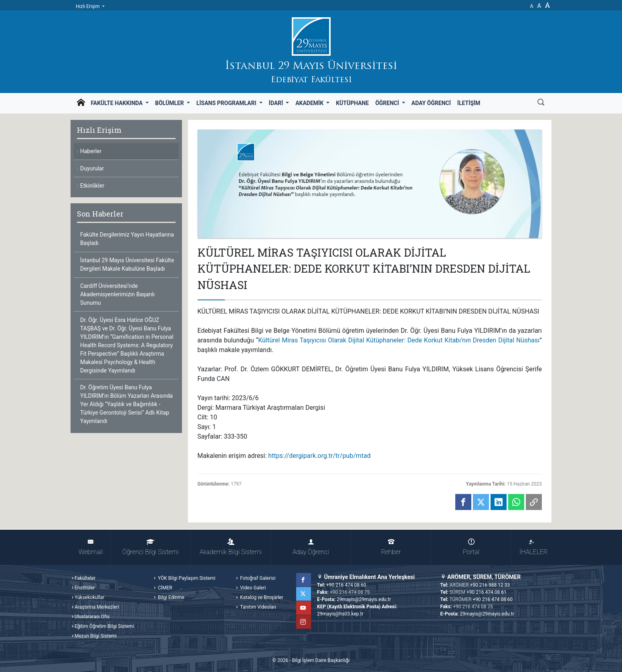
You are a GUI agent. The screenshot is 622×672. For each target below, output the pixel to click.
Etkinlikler (92, 186)
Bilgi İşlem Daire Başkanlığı (321, 660)
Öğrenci (388, 103)
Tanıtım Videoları (257, 607)
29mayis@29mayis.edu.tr (364, 599)
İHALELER (533, 547)
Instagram (304, 622)
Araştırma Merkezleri (97, 607)
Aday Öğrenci (431, 103)
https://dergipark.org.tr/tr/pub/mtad (319, 456)
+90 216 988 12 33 (490, 585)
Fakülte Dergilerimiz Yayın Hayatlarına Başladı (127, 239)
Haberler (91, 151)
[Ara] (541, 103)
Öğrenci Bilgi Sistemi (150, 547)
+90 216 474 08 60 (346, 585)
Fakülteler (85, 578)
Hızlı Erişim (88, 6)
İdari (277, 103)
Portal (471, 547)
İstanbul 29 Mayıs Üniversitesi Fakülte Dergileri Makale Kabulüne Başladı (127, 264)
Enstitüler (85, 588)
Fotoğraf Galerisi (257, 578)
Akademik (310, 103)
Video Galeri (252, 588)
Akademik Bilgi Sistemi (231, 547)
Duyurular (92, 168)
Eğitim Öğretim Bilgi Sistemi (104, 626)
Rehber (391, 547)
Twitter (304, 594)
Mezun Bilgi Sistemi (96, 636)
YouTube (304, 608)
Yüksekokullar (89, 597)
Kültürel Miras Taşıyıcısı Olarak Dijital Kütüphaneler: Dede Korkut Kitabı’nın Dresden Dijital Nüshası (399, 340)
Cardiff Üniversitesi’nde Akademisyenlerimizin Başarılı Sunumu (117, 294)
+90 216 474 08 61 (487, 592)
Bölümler (170, 103)
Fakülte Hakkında (117, 103)
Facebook (304, 580)
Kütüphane (352, 103)
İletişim (469, 103)
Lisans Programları (227, 103)
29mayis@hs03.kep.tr (340, 614)
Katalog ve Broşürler (261, 597)
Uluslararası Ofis (92, 617)
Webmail (91, 547)
